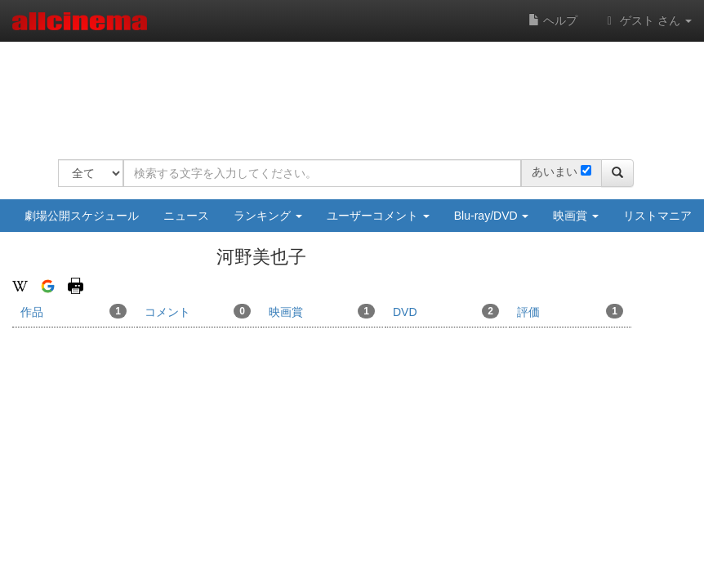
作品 (74, 311)
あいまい (555, 171)
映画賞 (576, 216)
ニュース (186, 216)
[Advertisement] (355, 90)
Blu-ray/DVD (492, 216)
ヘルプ (553, 20)
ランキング (268, 216)
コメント (198, 311)
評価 (570, 311)
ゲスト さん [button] (647, 20)
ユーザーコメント (378, 216)
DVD (446, 311)
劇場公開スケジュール (82, 216)
